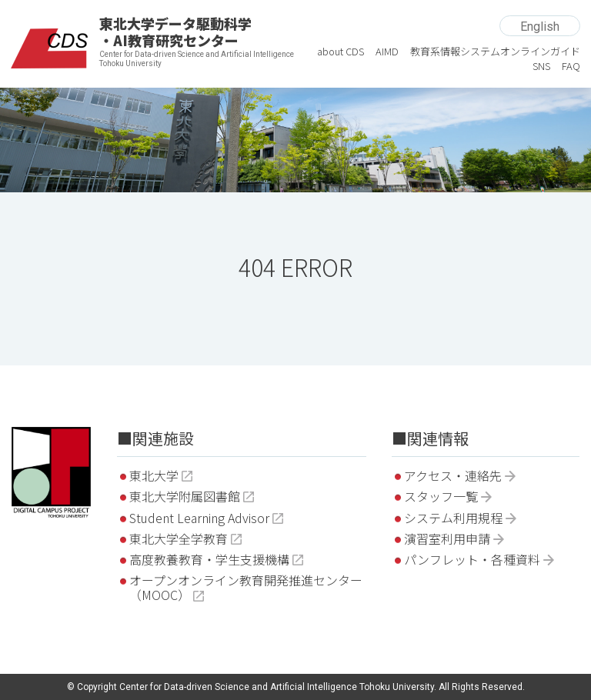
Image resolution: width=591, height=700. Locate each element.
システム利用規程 (453, 518)
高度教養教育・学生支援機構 (209, 559)
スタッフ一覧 (441, 496)
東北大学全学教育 (179, 538)
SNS (541, 66)
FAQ (571, 66)
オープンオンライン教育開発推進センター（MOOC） (246, 587)
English (540, 27)
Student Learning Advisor (199, 518)
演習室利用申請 (447, 538)
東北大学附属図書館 (185, 496)
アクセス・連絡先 (453, 475)
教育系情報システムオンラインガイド (495, 51)
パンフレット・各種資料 (472, 559)
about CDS (341, 51)
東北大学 (154, 475)
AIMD (387, 51)
